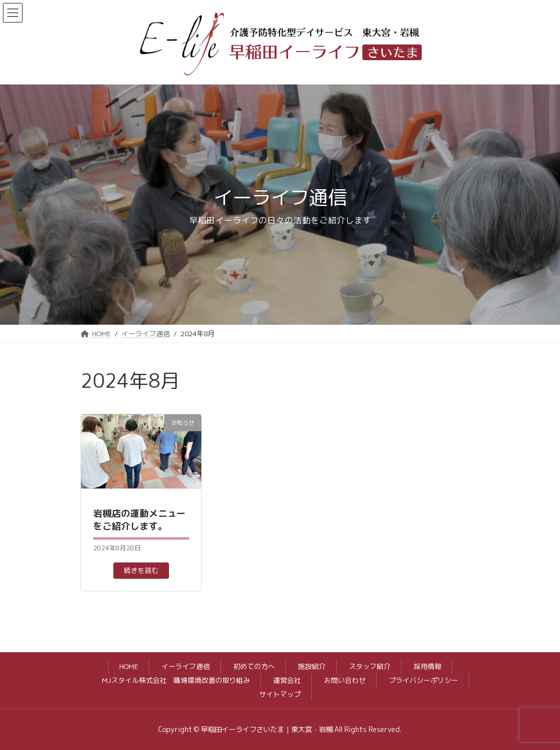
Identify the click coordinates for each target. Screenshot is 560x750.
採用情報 (428, 666)
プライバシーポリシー (423, 680)
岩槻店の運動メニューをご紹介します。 (139, 520)
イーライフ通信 (186, 666)
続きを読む (141, 570)
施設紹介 (312, 666)
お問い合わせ (345, 680)
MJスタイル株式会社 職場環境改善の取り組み (176, 680)
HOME (129, 666)
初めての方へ (254, 666)
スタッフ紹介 (370, 666)
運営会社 (287, 680)
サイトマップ (280, 694)
